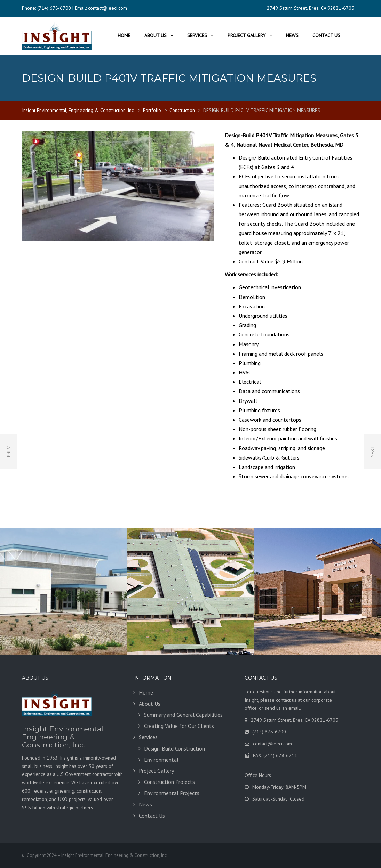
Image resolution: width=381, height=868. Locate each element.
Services (197, 35)
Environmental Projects (172, 793)
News (292, 35)
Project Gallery (247, 35)
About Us (156, 35)
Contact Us (326, 35)
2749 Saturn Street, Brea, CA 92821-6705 (311, 8)
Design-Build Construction (174, 748)
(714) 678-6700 (54, 8)
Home (124, 35)
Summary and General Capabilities (183, 715)
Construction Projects (169, 782)
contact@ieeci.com (108, 8)
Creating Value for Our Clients (179, 726)
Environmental (161, 760)
